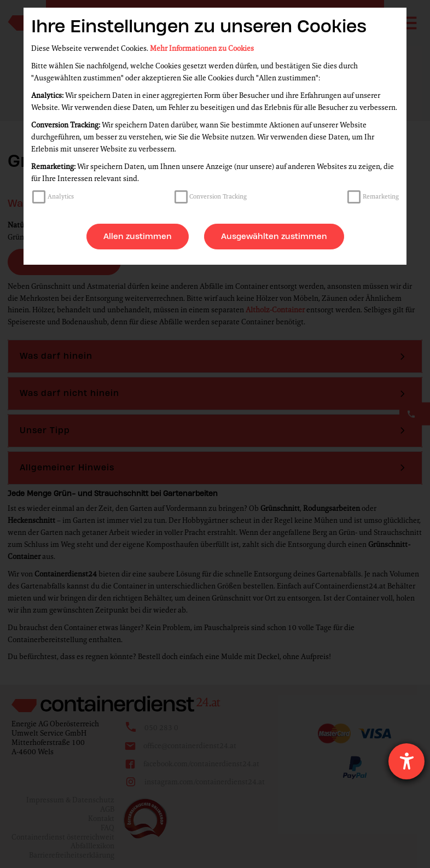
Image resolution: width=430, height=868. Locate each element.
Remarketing (381, 196)
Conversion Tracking (218, 196)
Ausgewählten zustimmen (274, 236)
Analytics (61, 196)
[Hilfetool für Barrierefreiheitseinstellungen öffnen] (406, 761)
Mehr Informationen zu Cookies (202, 48)
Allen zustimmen (138, 236)
